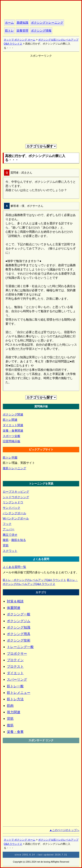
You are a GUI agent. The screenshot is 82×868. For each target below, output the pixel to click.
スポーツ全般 (12, 436)
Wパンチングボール (16, 518)
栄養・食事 (15, 732)
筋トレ (9, 31)
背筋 (6, 545)
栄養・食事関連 (13, 431)
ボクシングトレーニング (47, 23)
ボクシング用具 (19, 634)
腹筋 (6, 540)
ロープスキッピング (16, 492)
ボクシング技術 (19, 640)
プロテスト (15, 667)
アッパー (9, 529)
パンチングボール (14, 513)
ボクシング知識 (19, 627)
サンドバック (12, 508)
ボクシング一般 (19, 614)
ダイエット (15, 673)
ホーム (30, 11)
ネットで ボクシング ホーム (20, 40)
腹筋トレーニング (14, 468)
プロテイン (15, 660)
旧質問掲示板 (12, 441)
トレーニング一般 (20, 647)
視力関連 (14, 712)
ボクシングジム (19, 621)
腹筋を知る (19, 540)
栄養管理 (22, 31)
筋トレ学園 (10, 458)
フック (7, 524)
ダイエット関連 (13, 425)
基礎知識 (22, 23)
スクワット (10, 551)
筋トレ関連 (10, 420)
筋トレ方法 (15, 699)
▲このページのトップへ (64, 830)
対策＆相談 (15, 601)
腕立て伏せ (10, 535)
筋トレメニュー (19, 693)
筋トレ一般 (15, 686)
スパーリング (17, 679)
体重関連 (14, 608)
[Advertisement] (41, 99)
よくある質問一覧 (14, 567)
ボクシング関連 (13, 414)
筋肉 (10, 706)
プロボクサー (17, 654)
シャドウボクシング (16, 497)
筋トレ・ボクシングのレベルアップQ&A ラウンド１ (34, 580)
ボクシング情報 (41, 31)
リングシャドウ (13, 502)
